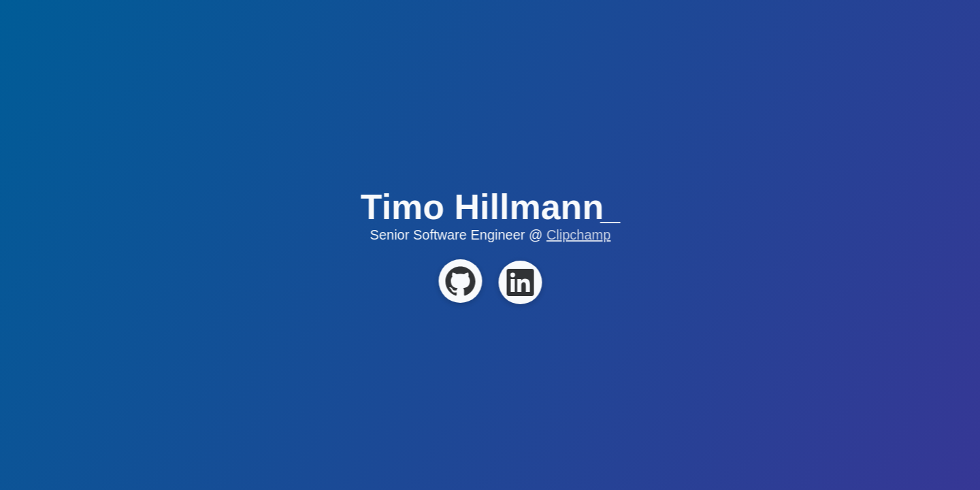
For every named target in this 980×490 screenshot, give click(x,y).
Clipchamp (578, 235)
